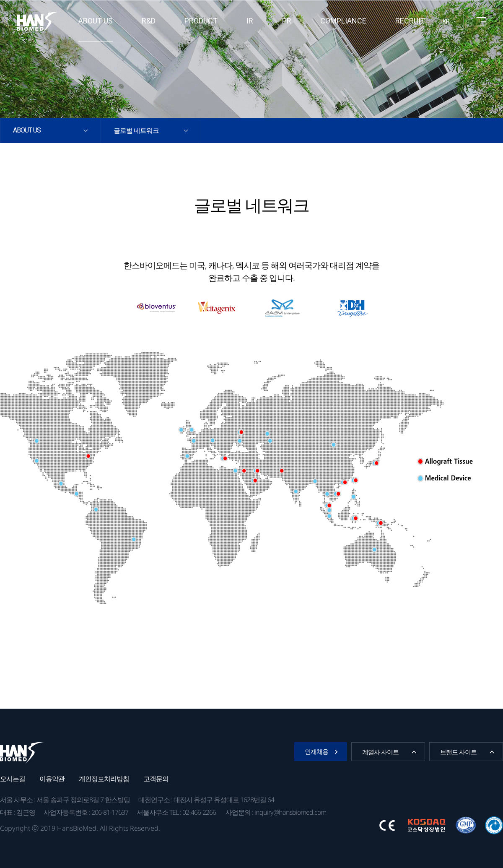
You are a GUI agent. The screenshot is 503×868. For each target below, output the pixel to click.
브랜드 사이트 (458, 752)
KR (446, 21)
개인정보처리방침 (104, 779)
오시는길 (13, 779)
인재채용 (316, 751)
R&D (149, 21)
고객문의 (156, 779)
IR (250, 21)
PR (287, 21)
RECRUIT (410, 21)
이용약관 (52, 779)
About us (96, 21)
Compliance (343, 21)
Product (201, 21)
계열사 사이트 (380, 752)
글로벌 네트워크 (136, 130)
